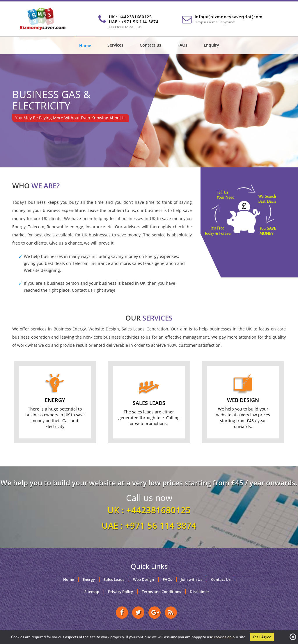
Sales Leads (114, 580)
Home (85, 46)
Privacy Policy (120, 592)
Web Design (143, 580)
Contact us (150, 45)
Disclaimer (199, 592)
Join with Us (191, 580)
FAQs (182, 45)
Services (115, 45)
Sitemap (92, 592)
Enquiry (211, 45)
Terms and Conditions (161, 592)
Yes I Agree (262, 637)
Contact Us (221, 580)
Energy (89, 580)
